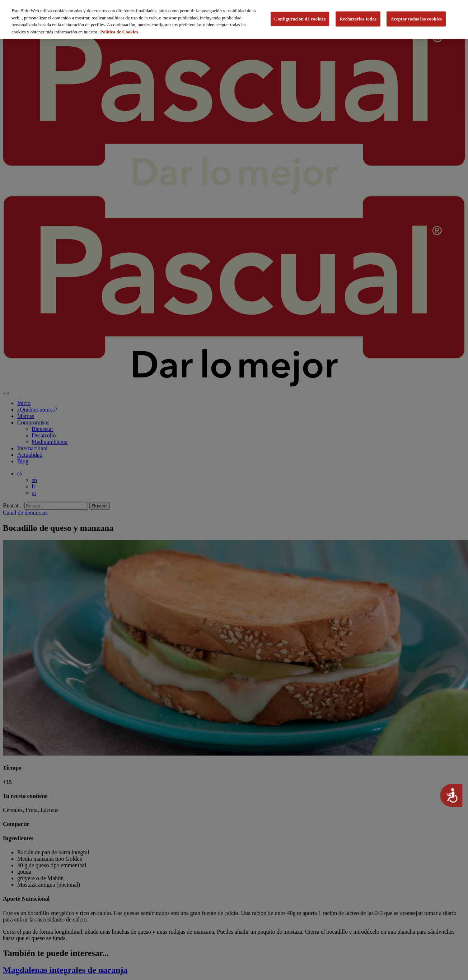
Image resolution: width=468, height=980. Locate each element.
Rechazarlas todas (358, 19)
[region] (234, 19)
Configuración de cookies (300, 19)
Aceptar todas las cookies (416, 19)
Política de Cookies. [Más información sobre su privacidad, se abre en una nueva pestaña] (120, 32)
